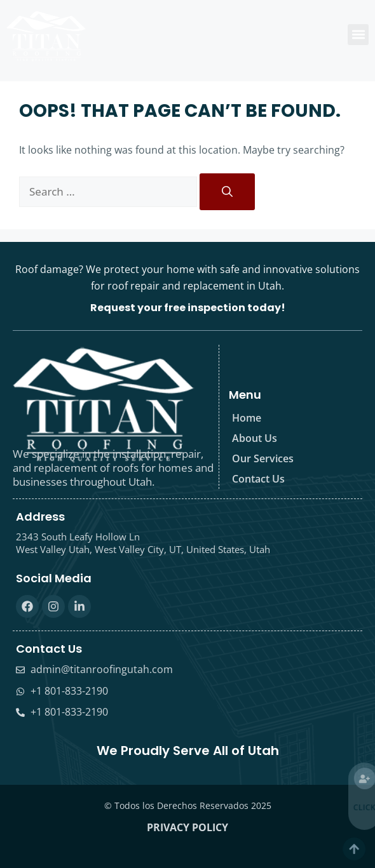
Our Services (263, 458)
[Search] (227, 192)
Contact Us (258, 479)
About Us (255, 438)
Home (247, 418)
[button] (358, 35)
